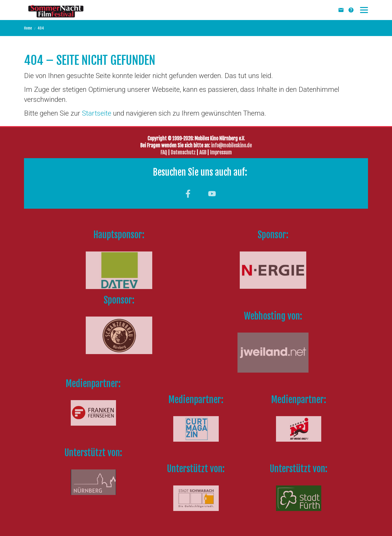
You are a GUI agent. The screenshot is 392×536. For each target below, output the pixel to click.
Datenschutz (184, 153)
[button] (364, 10)
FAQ (164, 153)
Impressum (221, 153)
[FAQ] (351, 10)
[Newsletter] (341, 10)
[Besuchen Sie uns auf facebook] (188, 194)
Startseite (97, 113)
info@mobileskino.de (231, 146)
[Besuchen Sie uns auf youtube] (212, 194)
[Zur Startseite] (56, 10)
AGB (203, 153)
